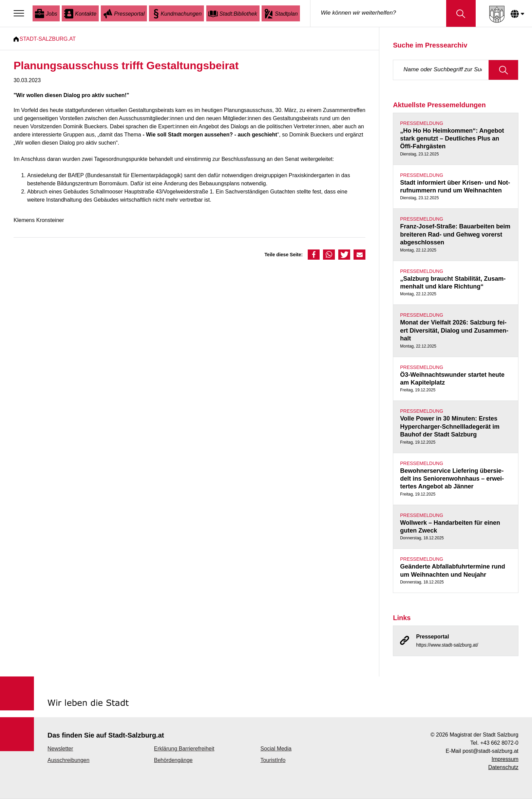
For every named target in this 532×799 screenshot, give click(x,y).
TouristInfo (273, 760)
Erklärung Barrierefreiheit (184, 749)
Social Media (276, 749)
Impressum (505, 759)
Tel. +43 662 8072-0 (494, 743)
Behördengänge (173, 760)
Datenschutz (503, 768)
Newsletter (60, 749)
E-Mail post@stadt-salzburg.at (482, 751)
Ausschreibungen (69, 760)
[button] (314, 255)
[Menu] (21, 14)
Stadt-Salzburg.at (50, 39)
